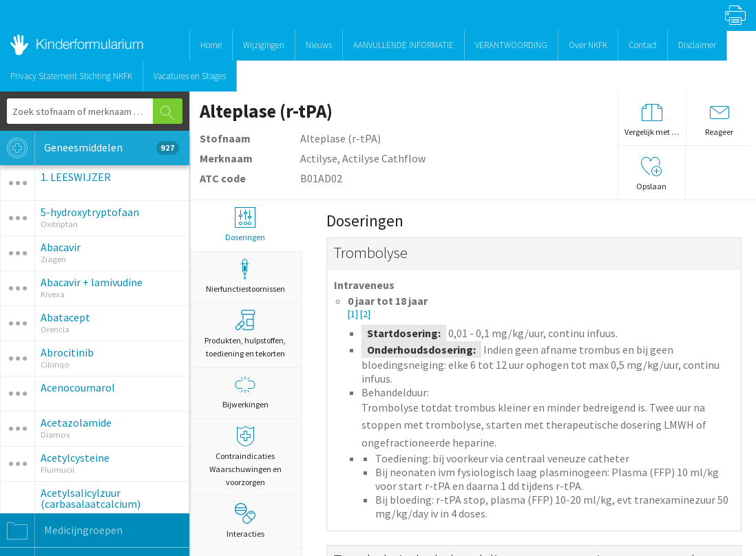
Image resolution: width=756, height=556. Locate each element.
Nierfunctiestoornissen (246, 276)
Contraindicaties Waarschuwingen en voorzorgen (246, 457)
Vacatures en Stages (190, 76)
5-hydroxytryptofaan (90, 212)
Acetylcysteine (75, 458)
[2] (365, 314)
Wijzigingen (264, 45)
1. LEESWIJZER (76, 177)
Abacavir (61, 247)
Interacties (245, 521)
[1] (354, 314)
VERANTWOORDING (511, 45)
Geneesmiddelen (90, 148)
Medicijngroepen (61, 531)
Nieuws (319, 45)
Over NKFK (588, 45)
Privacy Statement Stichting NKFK (71, 76)
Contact (643, 45)
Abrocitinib (67, 352)
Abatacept (65, 317)
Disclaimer (697, 45)
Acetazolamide (76, 423)
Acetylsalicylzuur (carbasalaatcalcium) (91, 498)
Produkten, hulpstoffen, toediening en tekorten (245, 334)
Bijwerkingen (246, 392)
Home (211, 45)
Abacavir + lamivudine (92, 282)
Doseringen (246, 225)
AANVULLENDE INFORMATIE (403, 45)
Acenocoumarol (78, 387)
